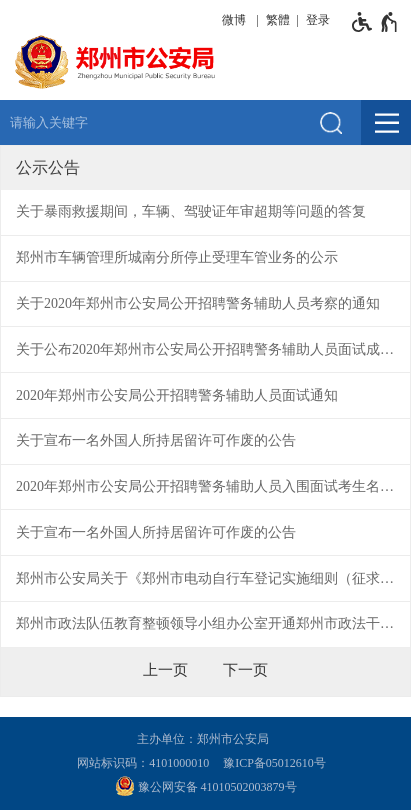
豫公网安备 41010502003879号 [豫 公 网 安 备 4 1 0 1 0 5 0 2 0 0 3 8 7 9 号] (206, 786)
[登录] (315, 20)
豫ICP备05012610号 (274, 763)
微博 (234, 20)
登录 (318, 20)
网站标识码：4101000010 (146, 763)
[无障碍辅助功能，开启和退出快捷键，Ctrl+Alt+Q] (375, 22)
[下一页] (245, 670)
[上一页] (165, 670)
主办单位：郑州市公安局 (206, 739)
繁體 (278, 20)
